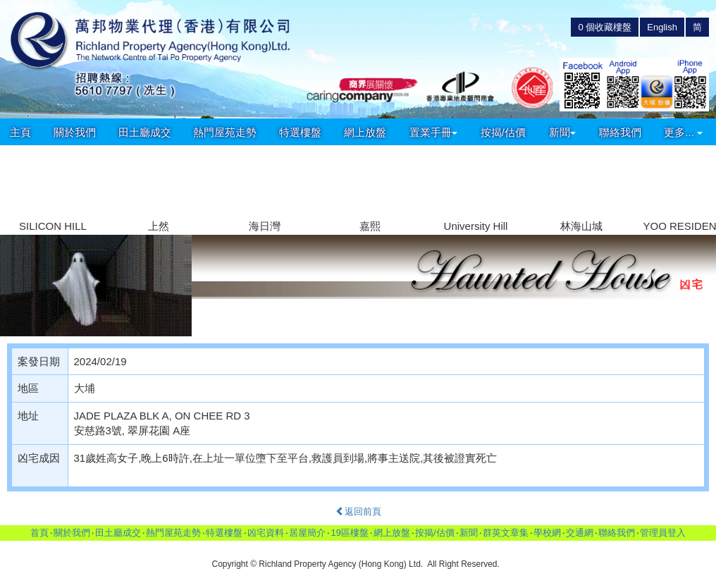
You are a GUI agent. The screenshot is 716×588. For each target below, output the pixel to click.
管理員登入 (663, 533)
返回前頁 (358, 512)
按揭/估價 (503, 132)
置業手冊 (433, 132)
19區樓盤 (349, 533)
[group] (53, 191)
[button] (699, 182)
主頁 (20, 132)
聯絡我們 (620, 132)
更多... (683, 132)
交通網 (580, 533)
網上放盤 (365, 132)
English (662, 27)
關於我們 (75, 132)
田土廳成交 (145, 132)
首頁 (39, 533)
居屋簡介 (307, 533)
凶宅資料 (266, 533)
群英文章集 (506, 533)
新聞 (562, 132)
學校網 (547, 533)
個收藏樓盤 (605, 27)
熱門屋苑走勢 (225, 132)
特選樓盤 (300, 132)
